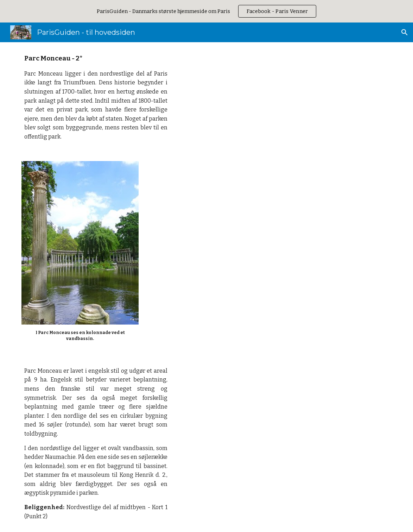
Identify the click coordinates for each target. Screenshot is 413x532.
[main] (96, 97)
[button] (405, 32)
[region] (206, 11)
